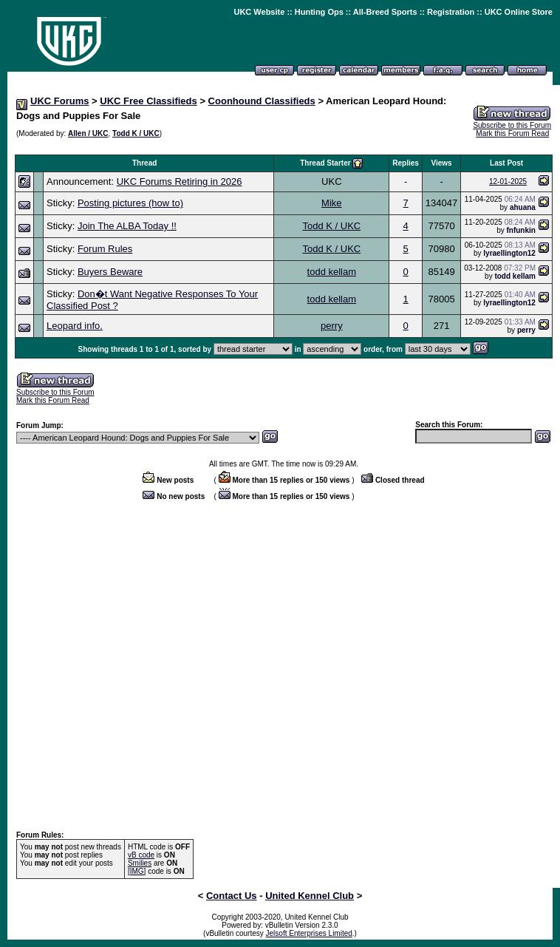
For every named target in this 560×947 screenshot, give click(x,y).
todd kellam (332, 272)
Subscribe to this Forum (512, 125)
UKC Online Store (519, 12)
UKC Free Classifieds (148, 101)
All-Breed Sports (385, 12)
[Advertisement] (139, 666)
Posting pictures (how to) (130, 203)
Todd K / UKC (136, 133)
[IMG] (137, 871)
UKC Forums (59, 101)
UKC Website (259, 12)
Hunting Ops (319, 12)
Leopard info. (75, 326)
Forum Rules (105, 249)
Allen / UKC (88, 133)
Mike (331, 203)
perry (332, 326)
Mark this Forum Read (512, 133)
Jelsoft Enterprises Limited (309, 933)
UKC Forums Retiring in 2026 (180, 181)
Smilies (140, 863)
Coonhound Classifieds (262, 101)
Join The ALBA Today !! (127, 226)
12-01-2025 (508, 181)
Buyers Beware (110, 272)
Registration (451, 12)
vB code (141, 855)
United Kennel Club (310, 896)
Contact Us (232, 896)
